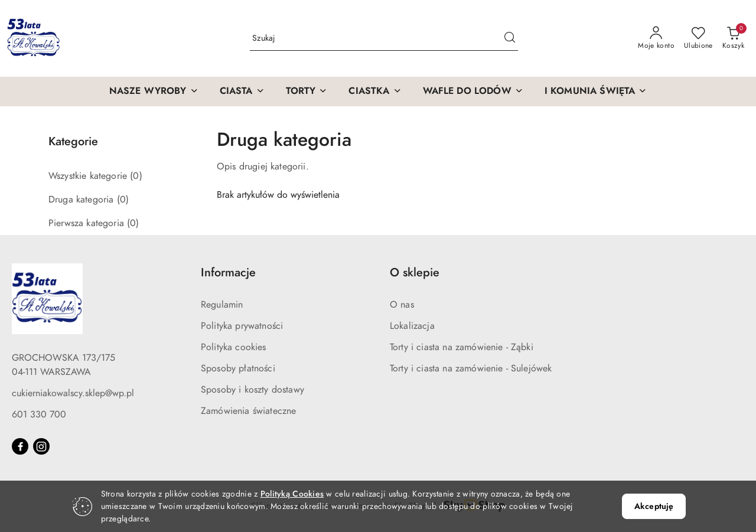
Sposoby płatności (238, 368)
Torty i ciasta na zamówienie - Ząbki (462, 347)
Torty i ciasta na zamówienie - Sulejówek (471, 368)
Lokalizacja (412, 326)
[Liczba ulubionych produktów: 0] (698, 38)
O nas (402, 305)
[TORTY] (307, 92)
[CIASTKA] (375, 92)
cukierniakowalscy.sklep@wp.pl (73, 393)
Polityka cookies (234, 347)
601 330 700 (39, 414)
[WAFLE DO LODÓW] (473, 92)
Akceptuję (654, 506)
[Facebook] (20, 446)
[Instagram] (41, 446)
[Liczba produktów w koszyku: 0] (733, 38)
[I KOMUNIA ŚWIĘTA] (596, 92)
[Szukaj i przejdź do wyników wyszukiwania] (510, 38)
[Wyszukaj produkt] (384, 39)
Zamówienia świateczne (248, 411)
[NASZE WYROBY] (154, 92)
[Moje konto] (656, 38)
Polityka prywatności (242, 326)
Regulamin (222, 305)
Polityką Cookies (292, 494)
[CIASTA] (242, 92)
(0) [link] (136, 176)
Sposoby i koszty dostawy (252, 390)
